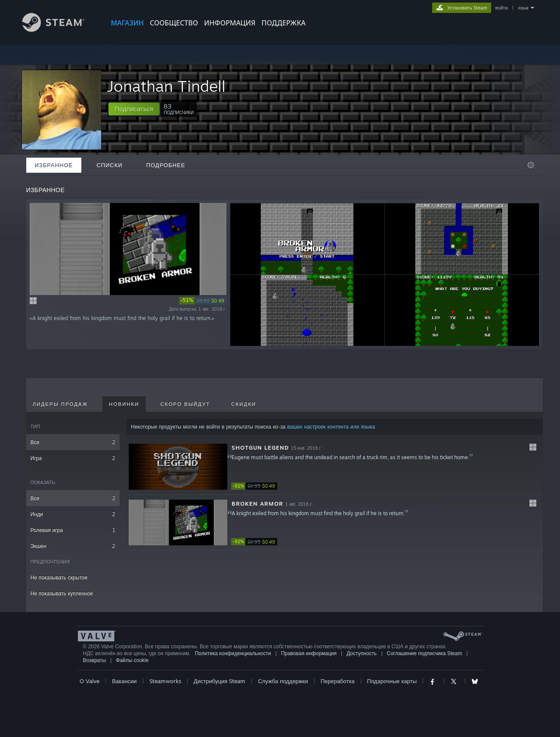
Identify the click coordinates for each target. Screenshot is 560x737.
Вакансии (124, 681)
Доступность (362, 653)
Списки (109, 165)
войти (502, 8)
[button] (134, 109)
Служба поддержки (283, 681)
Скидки (244, 404)
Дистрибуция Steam (220, 681)
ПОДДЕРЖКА (284, 23)
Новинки (124, 404)
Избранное (54, 165)
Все (73, 442)
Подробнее (166, 165)
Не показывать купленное (62, 593)
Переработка (338, 681)
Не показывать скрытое (59, 577)
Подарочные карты (392, 681)
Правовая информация (309, 653)
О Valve (90, 681)
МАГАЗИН (127, 23)
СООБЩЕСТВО (174, 23)
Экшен (73, 546)
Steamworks (165, 681)
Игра (73, 458)
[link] (203, 301)
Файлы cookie (132, 660)
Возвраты (95, 660)
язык (523, 8)
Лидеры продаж (60, 404)
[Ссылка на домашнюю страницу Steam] (60, 30)
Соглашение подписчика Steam (425, 653)
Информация (230, 23)
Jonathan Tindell (166, 86)
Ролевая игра (73, 530)
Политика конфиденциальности (233, 653)
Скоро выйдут (186, 404)
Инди (73, 514)
